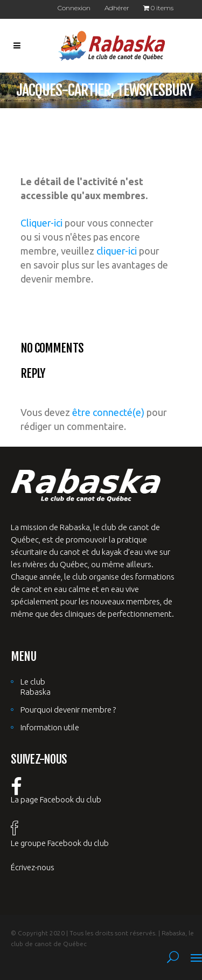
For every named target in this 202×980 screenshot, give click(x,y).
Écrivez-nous (33, 867)
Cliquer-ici (41, 223)
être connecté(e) (108, 412)
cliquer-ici (117, 251)
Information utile (50, 727)
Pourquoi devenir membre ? (68, 710)
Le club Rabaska (36, 687)
